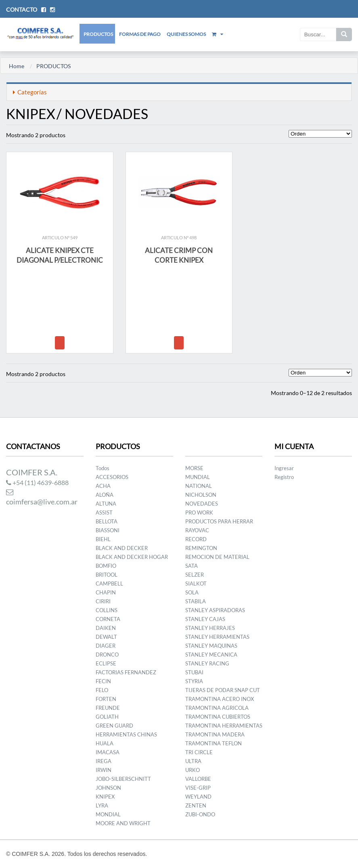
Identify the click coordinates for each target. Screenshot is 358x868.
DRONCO (107, 655)
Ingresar (284, 468)
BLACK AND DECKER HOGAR (132, 557)
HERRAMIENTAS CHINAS (126, 734)
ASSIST (104, 512)
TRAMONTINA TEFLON (214, 743)
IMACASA (108, 752)
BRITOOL (107, 575)
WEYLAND (198, 797)
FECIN (103, 681)
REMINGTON (201, 548)
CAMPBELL (109, 584)
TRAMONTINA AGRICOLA (217, 708)
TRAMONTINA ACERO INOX (220, 699)
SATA (192, 566)
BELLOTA (107, 521)
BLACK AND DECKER (122, 548)
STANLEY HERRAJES (210, 628)
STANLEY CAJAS (205, 619)
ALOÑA (105, 495)
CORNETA (108, 619)
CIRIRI (103, 601)
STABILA (196, 601)
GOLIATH (107, 717)
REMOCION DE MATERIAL (217, 557)
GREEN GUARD (114, 726)
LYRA (102, 805)
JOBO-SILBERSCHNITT (123, 779)
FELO (102, 690)
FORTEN (106, 699)
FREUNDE (108, 708)
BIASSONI (108, 530)
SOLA (192, 592)
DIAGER (106, 646)
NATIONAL (199, 486)
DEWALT (106, 637)
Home (17, 66)
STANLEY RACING (207, 663)
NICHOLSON (201, 495)
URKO (193, 770)
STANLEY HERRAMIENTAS (217, 637)
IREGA (104, 761)
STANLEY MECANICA (211, 655)
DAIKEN (106, 628)
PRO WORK (199, 512)
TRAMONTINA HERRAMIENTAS (224, 726)
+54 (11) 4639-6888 (37, 482)
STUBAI (194, 672)
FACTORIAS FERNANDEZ (126, 672)
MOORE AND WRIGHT (123, 823)
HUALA (105, 743)
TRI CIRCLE (199, 752)
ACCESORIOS (112, 477)
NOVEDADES (202, 504)
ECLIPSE (106, 663)
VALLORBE (198, 779)
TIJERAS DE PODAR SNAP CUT (223, 690)
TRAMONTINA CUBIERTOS (218, 717)
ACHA (103, 486)
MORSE (194, 468)
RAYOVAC (197, 530)
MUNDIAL (198, 477)
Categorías (30, 92)
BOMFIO (106, 566)
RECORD (196, 539)
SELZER (195, 575)
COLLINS (107, 610)
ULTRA (193, 761)
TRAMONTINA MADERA (215, 734)
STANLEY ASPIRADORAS (215, 610)
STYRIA (194, 681)
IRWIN (104, 770)
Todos (103, 468)
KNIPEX (105, 797)
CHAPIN (106, 592)
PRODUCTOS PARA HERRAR (219, 521)
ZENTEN (196, 805)
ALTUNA (106, 504)
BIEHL (103, 539)
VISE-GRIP (198, 788)
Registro (284, 477)
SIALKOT (196, 584)
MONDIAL (108, 814)
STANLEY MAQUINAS (211, 646)
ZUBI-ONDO (200, 814)
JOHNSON (108, 788)
